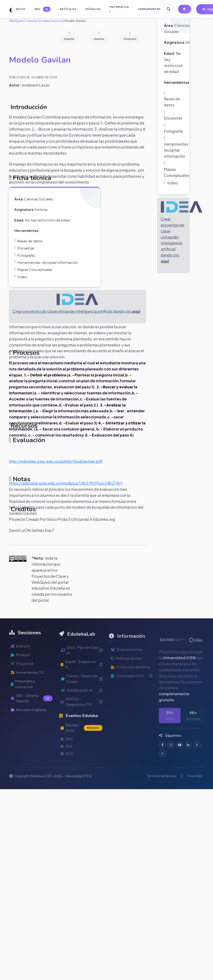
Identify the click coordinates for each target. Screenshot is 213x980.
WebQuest (16, 21)
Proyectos (23, 688)
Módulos (21, 679)
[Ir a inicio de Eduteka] (8, 9)
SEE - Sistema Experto (32, 725)
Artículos (21, 670)
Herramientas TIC (29, 698)
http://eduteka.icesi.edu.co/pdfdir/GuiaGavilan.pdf (56, 470)
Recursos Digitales (30, 738)
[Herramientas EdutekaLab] (188, 9)
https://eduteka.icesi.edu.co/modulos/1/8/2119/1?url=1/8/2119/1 (66, 492)
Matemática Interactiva (24, 710)
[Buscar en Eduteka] (170, 9)
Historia (57, 21)
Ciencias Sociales (37, 21)
